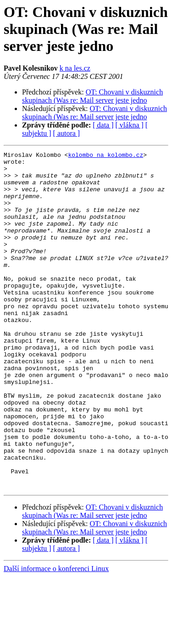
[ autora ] (67, 133)
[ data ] (103, 125)
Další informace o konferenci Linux (56, 636)
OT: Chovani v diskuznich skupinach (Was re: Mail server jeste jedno (92, 96)
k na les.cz (75, 68)
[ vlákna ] (130, 125)
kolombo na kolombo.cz (105, 156)
